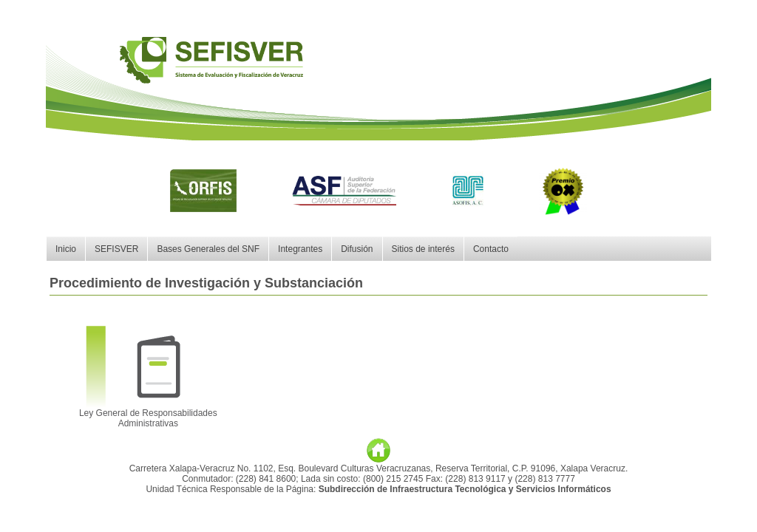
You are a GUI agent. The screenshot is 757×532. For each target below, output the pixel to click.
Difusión (357, 249)
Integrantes (300, 249)
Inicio (66, 249)
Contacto (491, 249)
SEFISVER (116, 249)
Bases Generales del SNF (208, 249)
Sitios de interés (423, 249)
